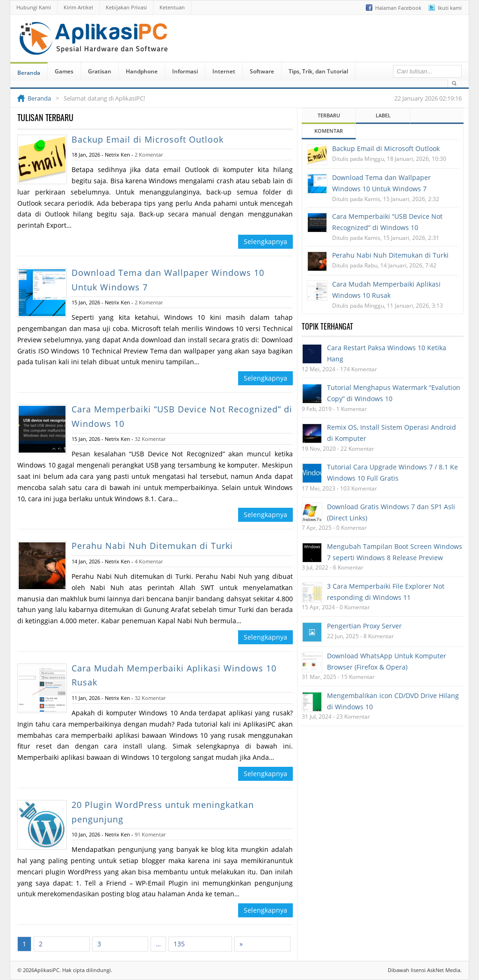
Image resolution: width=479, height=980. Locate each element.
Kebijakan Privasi (126, 7)
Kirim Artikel (78, 7)
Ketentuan (172, 7)
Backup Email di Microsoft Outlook (148, 139)
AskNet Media (444, 970)
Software (262, 71)
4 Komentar (149, 561)
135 (179, 944)
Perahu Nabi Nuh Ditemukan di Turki (152, 546)
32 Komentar (150, 439)
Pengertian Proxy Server (364, 626)
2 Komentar (149, 155)
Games (64, 71)
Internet (224, 71)
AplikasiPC (47, 970)
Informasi (185, 71)
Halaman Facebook (398, 8)
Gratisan (100, 71)
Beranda (29, 73)
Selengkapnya (265, 241)
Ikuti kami (450, 8)
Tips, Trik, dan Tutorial (318, 71)
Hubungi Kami (34, 7)
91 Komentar (150, 834)
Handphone (142, 71)
